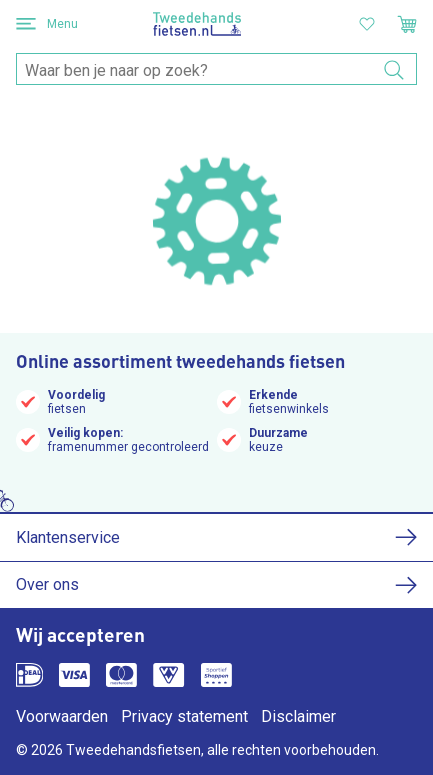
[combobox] (216, 70)
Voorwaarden (62, 716)
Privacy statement (184, 716)
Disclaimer (298, 716)
